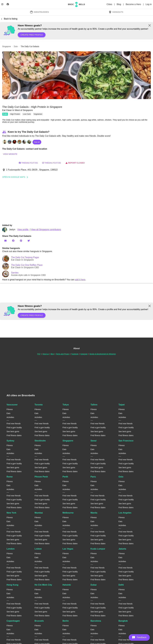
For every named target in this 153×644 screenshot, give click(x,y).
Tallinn (94, 405)
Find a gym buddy (14, 428)
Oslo (121, 477)
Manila (94, 513)
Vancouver (12, 405)
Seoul (93, 441)
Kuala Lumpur (98, 549)
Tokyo (66, 405)
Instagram (84, 354)
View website (10, 154)
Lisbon (38, 549)
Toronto (39, 405)
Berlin (66, 621)
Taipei (122, 405)
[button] (76, 75)
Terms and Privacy (63, 354)
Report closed (75, 163)
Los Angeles (125, 513)
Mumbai (39, 513)
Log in (149, 4)
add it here (80, 280)
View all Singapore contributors (46, 230)
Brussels (39, 621)
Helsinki (67, 585)
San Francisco (126, 441)
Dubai (93, 585)
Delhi (121, 585)
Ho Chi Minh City (43, 585)
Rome (10, 477)
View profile (23, 230)
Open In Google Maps (16, 177)
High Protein (15, 114)
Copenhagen (13, 621)
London (11, 549)
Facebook (75, 354)
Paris (93, 477)
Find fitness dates (14, 435)
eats (16, 46)
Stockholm (40, 441)
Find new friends (14, 424)
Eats (5, 114)
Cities (110, 4)
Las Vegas (68, 549)
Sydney (10, 441)
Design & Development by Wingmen (103, 354)
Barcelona (96, 621)
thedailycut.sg (28, 163)
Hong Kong (12, 585)
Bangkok (123, 621)
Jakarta (122, 549)
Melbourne (68, 513)
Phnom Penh (41, 477)
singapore (7, 46)
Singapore (68, 441)
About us (46, 354)
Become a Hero (134, 4)
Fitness (10, 409)
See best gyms (13, 431)
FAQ (39, 354)
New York (11, 513)
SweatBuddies (39, 12)
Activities (10, 417)
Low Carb (27, 114)
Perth (65, 477)
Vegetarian (38, 114)
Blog (119, 4)
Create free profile (32, 35)
